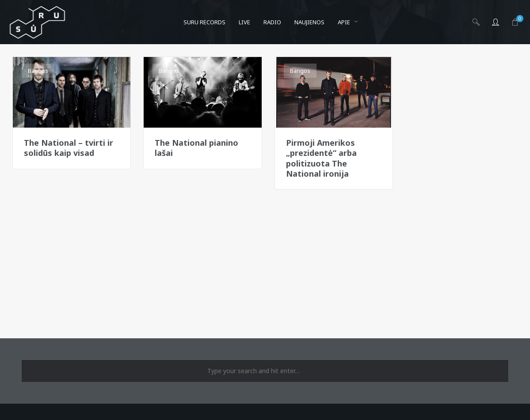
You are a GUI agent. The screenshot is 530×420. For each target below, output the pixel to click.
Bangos (38, 71)
